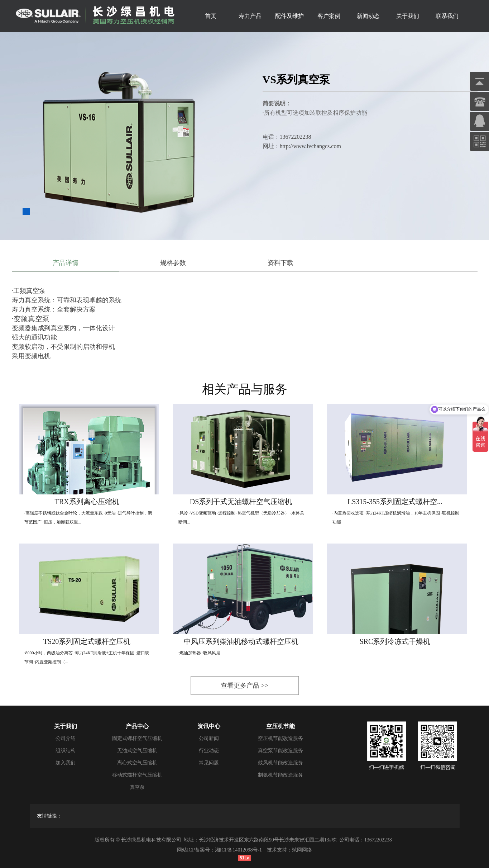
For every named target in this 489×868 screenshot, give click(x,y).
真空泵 (137, 787)
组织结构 (66, 751)
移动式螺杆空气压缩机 (137, 775)
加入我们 (66, 763)
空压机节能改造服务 (281, 738)
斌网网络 (302, 850)
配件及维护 (289, 16)
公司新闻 (209, 738)
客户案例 (329, 16)
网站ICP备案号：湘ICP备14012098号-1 (219, 850)
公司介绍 (66, 738)
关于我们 (408, 16)
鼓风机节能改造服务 (281, 763)
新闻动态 (368, 16)
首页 (211, 16)
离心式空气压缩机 (137, 763)
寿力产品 (250, 16)
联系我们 (447, 16)
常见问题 (209, 763)
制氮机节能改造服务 (281, 775)
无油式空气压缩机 (137, 751)
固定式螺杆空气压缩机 (137, 738)
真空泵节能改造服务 (281, 751)
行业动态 (209, 751)
